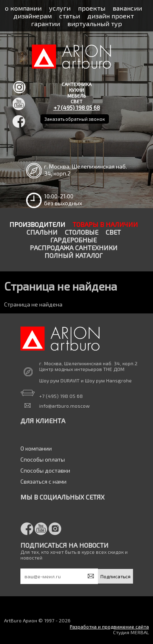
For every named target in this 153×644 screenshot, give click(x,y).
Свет (113, 232)
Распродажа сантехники (74, 248)
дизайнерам (33, 16)
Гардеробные (73, 240)
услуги (60, 8)
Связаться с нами (43, 481)
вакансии (127, 8)
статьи (70, 16)
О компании (36, 448)
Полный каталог (74, 255)
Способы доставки (45, 470)
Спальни (42, 232)
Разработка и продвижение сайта (109, 626)
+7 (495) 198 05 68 (77, 108)
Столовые (82, 232)
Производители (37, 224)
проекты (92, 8)
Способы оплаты (43, 459)
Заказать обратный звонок (75, 119)
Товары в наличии (105, 224)
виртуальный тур (95, 23)
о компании (23, 8)
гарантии (45, 23)
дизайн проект (111, 16)
